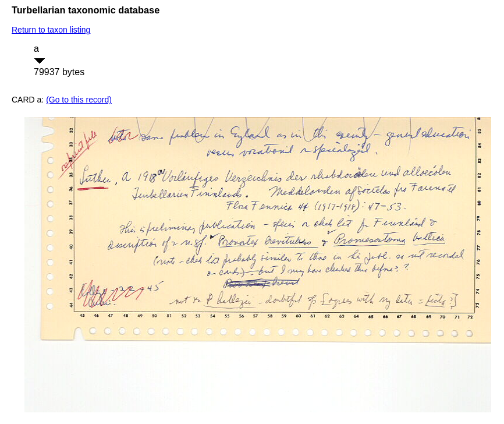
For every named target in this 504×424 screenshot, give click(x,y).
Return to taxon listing (51, 30)
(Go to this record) (79, 100)
